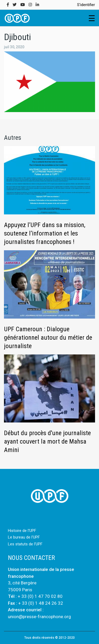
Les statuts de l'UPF (25, 544)
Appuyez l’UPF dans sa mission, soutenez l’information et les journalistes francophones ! (45, 233)
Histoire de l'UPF (22, 531)
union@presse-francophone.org (39, 617)
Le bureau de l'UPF (24, 537)
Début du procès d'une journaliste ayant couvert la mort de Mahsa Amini (47, 441)
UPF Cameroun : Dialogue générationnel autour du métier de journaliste (48, 338)
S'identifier (86, 5)
